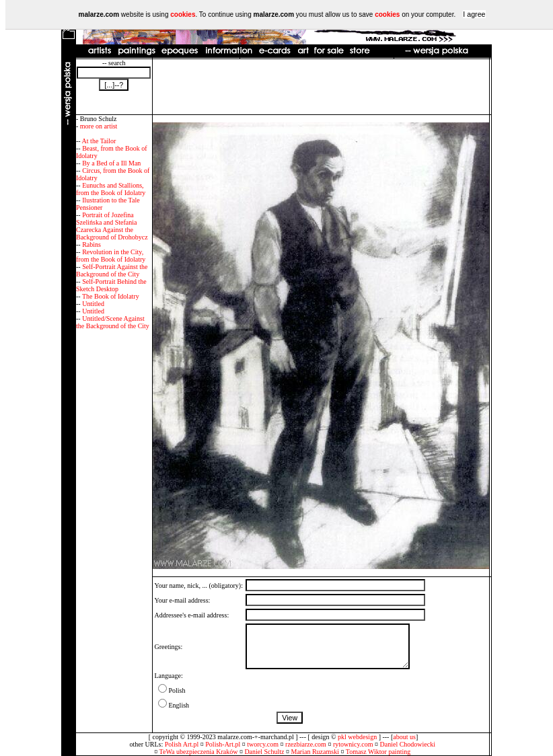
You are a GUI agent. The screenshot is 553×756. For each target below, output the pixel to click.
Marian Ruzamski (315, 752)
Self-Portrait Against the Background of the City (112, 270)
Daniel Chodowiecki (408, 744)
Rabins (91, 244)
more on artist (99, 126)
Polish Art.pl (182, 744)
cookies (183, 14)
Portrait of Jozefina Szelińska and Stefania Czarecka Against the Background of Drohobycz (112, 226)
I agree (474, 14)
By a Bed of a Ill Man (111, 163)
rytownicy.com (353, 744)
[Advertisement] (321, 87)
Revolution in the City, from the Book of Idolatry (111, 256)
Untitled (93, 304)
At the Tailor (99, 141)
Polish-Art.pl (223, 744)
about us (404, 737)
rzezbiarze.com (306, 744)
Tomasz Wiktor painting (378, 752)
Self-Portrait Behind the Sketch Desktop (111, 285)
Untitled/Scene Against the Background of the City (113, 322)
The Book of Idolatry (111, 296)
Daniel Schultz (264, 752)
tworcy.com (263, 744)
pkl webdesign (357, 737)
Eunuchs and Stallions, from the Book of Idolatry (111, 189)
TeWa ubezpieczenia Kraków (199, 752)
